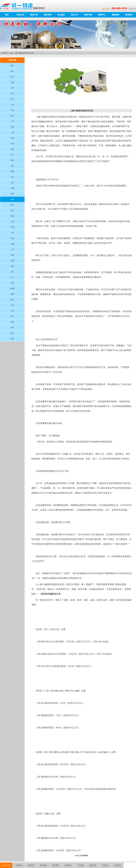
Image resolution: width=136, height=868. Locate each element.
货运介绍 (20, 15)
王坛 (12, 272)
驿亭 (12, 210)
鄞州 (12, 160)
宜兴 (12, 88)
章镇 (12, 238)
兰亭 (12, 305)
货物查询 (115, 15)
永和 (12, 222)
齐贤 (12, 283)
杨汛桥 (12, 288)
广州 (12, 121)
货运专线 (48, 15)
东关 (12, 177)
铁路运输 (43, 865)
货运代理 (93, 865)
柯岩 (12, 327)
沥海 (12, 255)
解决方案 (88, 15)
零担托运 (31, 865)
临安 (12, 93)
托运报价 (61, 15)
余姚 (12, 144)
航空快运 (68, 865)
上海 (12, 105)
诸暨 (12, 127)
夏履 (12, 294)
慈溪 (12, 138)
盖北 (12, 183)
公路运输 (19, 865)
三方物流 (80, 865)
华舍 (12, 316)
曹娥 (12, 171)
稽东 (12, 266)
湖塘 (12, 322)
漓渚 (12, 300)
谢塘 (12, 194)
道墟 (12, 261)
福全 (12, 311)
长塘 (12, 188)
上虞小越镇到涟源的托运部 (24, 53)
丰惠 (12, 227)
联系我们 (129, 15)
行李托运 (105, 865)
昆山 (12, 99)
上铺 (12, 249)
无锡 (12, 82)
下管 (12, 233)
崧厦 (12, 205)
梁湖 (12, 216)
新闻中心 (102, 15)
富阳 (12, 110)
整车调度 (56, 865)
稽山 (12, 333)
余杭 (12, 116)
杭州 (12, 77)
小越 (11, 53)
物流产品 (34, 15)
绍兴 (12, 66)
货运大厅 (75, 15)
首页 (7, 15)
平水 (12, 277)
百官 (12, 166)
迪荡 (12, 339)
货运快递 (118, 865)
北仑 (12, 155)
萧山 (12, 71)
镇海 (12, 149)
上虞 (12, 132)
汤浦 (12, 244)
